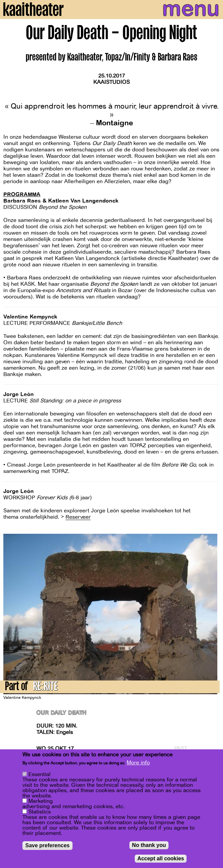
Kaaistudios (112, 82)
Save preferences (48, 845)
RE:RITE (45, 687)
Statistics (40, 812)
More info (138, 763)
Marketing (41, 801)
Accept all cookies (161, 858)
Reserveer (78, 517)
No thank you (149, 845)
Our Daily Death (62, 713)
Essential (39, 774)
